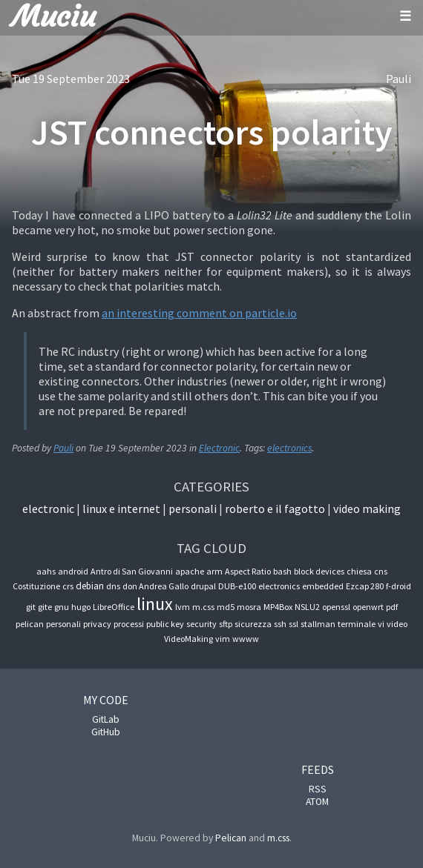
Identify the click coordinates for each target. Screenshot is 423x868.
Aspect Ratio (248, 571)
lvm (183, 607)
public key (165, 624)
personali (63, 624)
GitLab (106, 719)
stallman (318, 624)
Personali (193, 508)
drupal (203, 586)
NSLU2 (307, 607)
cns (381, 571)
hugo (81, 607)
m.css (203, 607)
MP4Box (278, 607)
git (31, 607)
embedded (323, 586)
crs (68, 586)
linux (155, 604)
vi (381, 624)
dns (113, 586)
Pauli (399, 79)
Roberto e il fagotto (275, 508)
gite (45, 607)
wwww (246, 639)
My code (106, 700)
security (201, 624)
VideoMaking (188, 639)
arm (214, 571)
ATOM (317, 802)
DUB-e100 (237, 586)
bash (282, 571)
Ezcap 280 (365, 586)
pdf (392, 607)
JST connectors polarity (212, 132)
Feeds (318, 769)
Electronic (219, 448)
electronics (289, 448)
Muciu (54, 16)
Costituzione (36, 586)
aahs (46, 571)
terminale (357, 624)
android (73, 571)
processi (129, 624)
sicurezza (253, 624)
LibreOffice (114, 607)
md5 (226, 607)
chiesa (359, 571)
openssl (336, 607)
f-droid (399, 586)
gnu (62, 607)
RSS (318, 789)
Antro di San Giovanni (132, 571)
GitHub (106, 732)
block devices (319, 571)
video (397, 624)
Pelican (231, 838)
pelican (30, 624)
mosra (249, 607)
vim (223, 639)
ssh (280, 624)
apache (190, 571)
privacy (97, 624)
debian (90, 586)
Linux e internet (121, 508)
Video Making (367, 508)
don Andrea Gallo (155, 586)
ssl (294, 624)
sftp (226, 624)
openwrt (368, 607)
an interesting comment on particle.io (199, 313)
